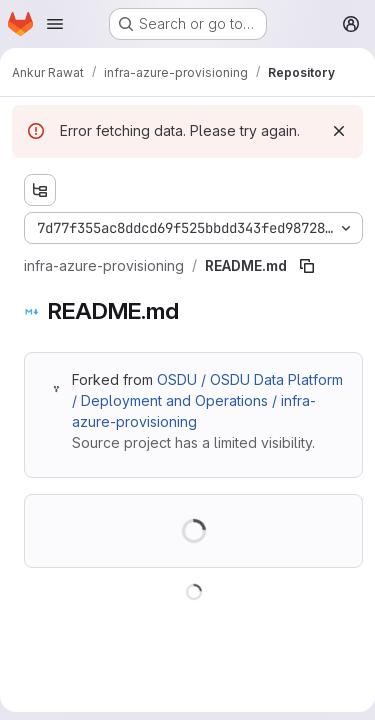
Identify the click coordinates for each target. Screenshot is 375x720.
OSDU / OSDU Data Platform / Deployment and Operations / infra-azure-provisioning (207, 400)
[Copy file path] (307, 266)
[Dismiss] (339, 131)
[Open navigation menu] (55, 24)
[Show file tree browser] (40, 190)
